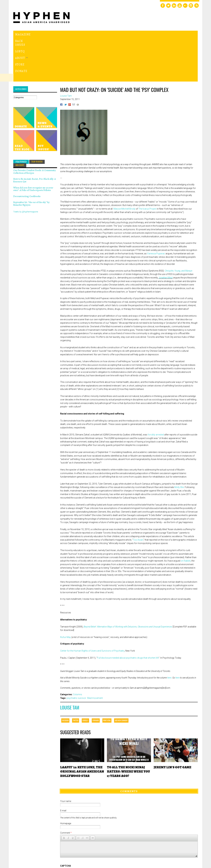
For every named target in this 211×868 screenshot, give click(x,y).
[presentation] (84, 824)
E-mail (63, 768)
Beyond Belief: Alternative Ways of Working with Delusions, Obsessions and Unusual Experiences (128, 583)
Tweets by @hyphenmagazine (26, 169)
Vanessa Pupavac (156, 211)
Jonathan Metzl (166, 235)
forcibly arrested (156, 392)
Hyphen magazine (36, 179)
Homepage (66, 780)
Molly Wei (179, 444)
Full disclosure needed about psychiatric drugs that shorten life (128, 615)
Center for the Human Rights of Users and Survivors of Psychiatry (92, 608)
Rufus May (65, 594)
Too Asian (138, 497)
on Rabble (186, 518)
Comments (129, 748)
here (169, 635)
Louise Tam (70, 664)
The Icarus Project (147, 166)
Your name (66, 758)
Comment (66, 790)
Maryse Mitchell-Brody (124, 166)
